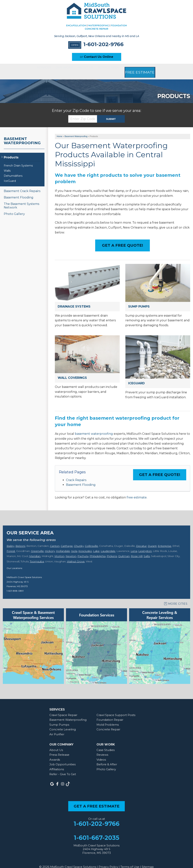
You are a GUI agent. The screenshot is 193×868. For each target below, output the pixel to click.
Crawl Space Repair (63, 709)
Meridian (35, 550)
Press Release (59, 748)
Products (11, 151)
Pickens (112, 550)
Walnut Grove (76, 555)
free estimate (137, 491)
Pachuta (83, 550)
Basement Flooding (81, 479)
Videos (101, 753)
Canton (55, 539)
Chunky (79, 539)
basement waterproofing (94, 427)
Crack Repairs (76, 474)
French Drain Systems (18, 159)
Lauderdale (108, 545)
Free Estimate (152, 68)
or (97, 57)
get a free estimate (97, 800)
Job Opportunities (62, 758)
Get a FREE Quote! (160, 468)
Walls (7, 164)
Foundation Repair (110, 713)
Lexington (145, 545)
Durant (152, 539)
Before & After (107, 758)
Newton (71, 550)
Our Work (64, 68)
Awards (55, 753)
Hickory (50, 545)
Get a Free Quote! (123, 239)
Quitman (124, 550)
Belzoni (20, 539)
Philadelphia (98, 550)
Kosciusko (85, 545)
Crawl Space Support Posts (116, 709)
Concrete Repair (108, 723)
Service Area (119, 68)
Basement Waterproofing (22, 134)
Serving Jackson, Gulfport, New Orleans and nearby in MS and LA (96, 36)
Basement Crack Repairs (22, 185)
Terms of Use (130, 860)
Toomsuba (37, 555)
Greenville (37, 545)
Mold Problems (108, 718)
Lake (96, 545)
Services (37, 68)
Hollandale (63, 545)
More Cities (178, 597)
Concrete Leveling (63, 723)
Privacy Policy (108, 860)
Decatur (141, 539)
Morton (59, 550)
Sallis (147, 550)
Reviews (102, 748)
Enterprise (165, 539)
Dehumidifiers (13, 169)
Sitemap (148, 860)
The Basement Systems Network (21, 199)
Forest (11, 545)
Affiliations (57, 763)
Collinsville (91, 539)
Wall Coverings (72, 371)
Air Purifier (57, 728)
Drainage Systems (74, 300)
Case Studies (106, 744)
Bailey (10, 539)
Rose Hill (137, 550)
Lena (134, 545)
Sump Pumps (139, 300)
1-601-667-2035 (97, 831)
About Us (90, 68)
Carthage (67, 539)
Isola (74, 545)
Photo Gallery (14, 207)
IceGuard (136, 377)
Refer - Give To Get (63, 768)
